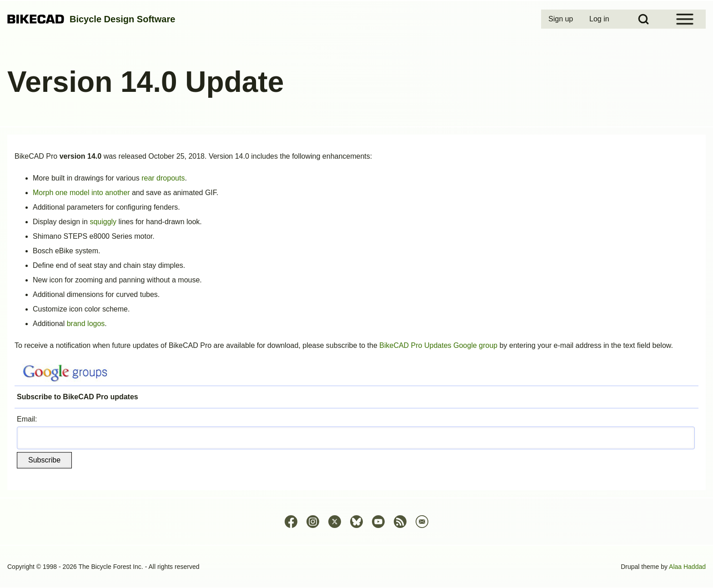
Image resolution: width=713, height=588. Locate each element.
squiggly (103, 222)
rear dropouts (163, 178)
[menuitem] (562, 19)
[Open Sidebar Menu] (685, 19)
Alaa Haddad (687, 567)
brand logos (86, 324)
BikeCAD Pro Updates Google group (438, 345)
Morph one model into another (81, 193)
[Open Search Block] (643, 19)
